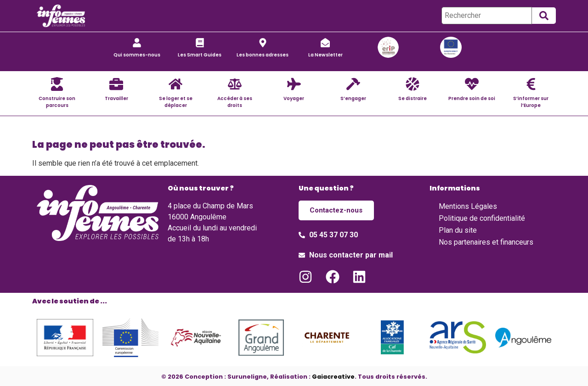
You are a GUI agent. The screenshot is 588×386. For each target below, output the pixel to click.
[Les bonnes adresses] (263, 43)
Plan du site (458, 230)
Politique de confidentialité (482, 218)
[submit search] (544, 16)
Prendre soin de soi (472, 98)
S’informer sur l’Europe (531, 102)
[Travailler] (116, 84)
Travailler (116, 98)
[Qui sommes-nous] (137, 43)
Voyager (294, 98)
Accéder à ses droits (235, 102)
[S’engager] (353, 84)
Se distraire (413, 98)
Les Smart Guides (200, 55)
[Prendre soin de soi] (472, 84)
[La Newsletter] (325, 43)
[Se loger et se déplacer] (175, 84)
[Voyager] (294, 84)
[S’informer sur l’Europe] (531, 84)
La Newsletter (325, 55)
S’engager (353, 98)
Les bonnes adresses (263, 55)
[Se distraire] (413, 84)
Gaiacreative (333, 375)
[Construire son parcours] (57, 84)
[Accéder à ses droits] (235, 84)
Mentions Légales (468, 206)
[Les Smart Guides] (200, 43)
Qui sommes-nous (137, 55)
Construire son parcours (57, 102)
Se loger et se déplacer (176, 102)
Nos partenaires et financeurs (486, 242)
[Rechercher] (487, 16)
